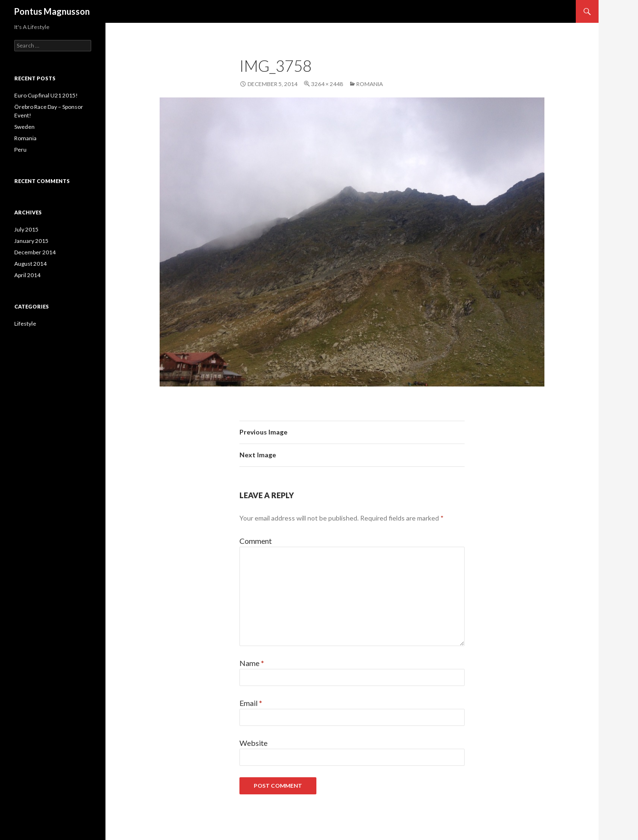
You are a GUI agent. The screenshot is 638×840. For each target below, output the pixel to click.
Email (251, 703)
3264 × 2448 (327, 84)
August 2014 (30, 264)
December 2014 (35, 252)
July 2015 (26, 229)
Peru (20, 150)
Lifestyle (25, 323)
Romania (370, 84)
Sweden (24, 127)
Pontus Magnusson (52, 11)
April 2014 (27, 275)
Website (253, 743)
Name (252, 663)
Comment (256, 541)
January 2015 (31, 241)
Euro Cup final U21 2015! (46, 95)
